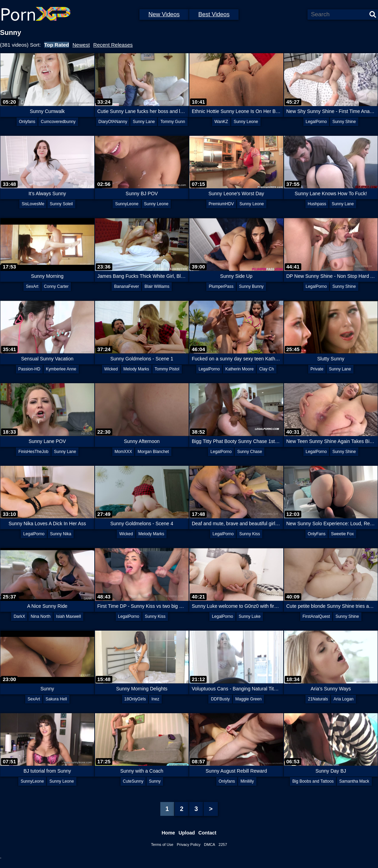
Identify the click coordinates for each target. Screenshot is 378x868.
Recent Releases (113, 45)
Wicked (111, 369)
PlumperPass (221, 286)
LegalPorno (316, 122)
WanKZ (221, 122)
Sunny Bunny (251, 286)
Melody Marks (136, 369)
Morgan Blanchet (153, 452)
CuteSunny (133, 781)
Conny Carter (56, 286)
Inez (155, 699)
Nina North (41, 616)
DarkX (19, 616)
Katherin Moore (239, 369)
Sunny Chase (249, 452)
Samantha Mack (354, 781)
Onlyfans (27, 122)
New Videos (164, 14)
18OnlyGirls (135, 699)
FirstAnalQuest (316, 616)
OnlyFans (317, 534)
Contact (207, 833)
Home (168, 833)
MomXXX (124, 452)
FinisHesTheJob (33, 452)
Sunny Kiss (249, 534)
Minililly (247, 781)
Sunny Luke (250, 616)
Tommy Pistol (167, 369)
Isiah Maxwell (68, 616)
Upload (187, 833)
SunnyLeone (127, 204)
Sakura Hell (56, 699)
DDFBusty (220, 699)
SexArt (32, 286)
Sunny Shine (344, 122)
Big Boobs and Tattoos (313, 781)
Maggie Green (248, 699)
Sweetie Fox (342, 534)
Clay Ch (267, 369)
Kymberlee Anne (61, 369)
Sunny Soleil (61, 204)
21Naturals (318, 699)
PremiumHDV (221, 204)
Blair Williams (157, 286)
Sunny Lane (144, 122)
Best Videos (214, 14)
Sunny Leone (246, 122)
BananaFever (126, 286)
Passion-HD (29, 369)
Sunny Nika (61, 534)
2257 (223, 845)
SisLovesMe (33, 204)
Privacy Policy (189, 845)
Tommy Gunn (173, 122)
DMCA (209, 845)
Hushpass (317, 204)
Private (317, 369)
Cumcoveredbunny (58, 122)
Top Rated (57, 45)
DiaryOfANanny (113, 122)
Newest (81, 45)
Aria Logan (343, 699)
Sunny (155, 781)
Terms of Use (162, 845)
